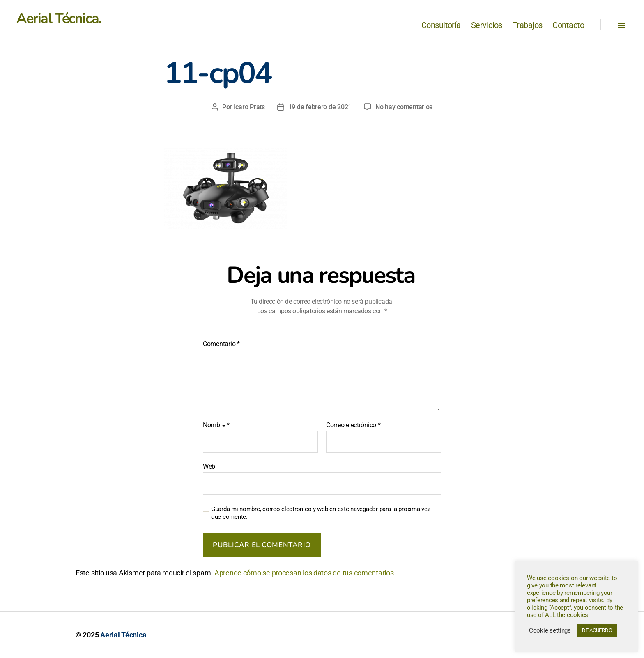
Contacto (568, 25)
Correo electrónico (353, 425)
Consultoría (441, 25)
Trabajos (528, 25)
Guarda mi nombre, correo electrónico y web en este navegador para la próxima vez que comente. (321, 513)
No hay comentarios (404, 107)
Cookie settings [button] (550, 630)
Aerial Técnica (123, 635)
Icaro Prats (249, 107)
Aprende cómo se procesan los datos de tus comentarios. (305, 573)
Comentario (221, 344)
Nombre (216, 425)
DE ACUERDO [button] (597, 630)
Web (209, 467)
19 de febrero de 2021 (320, 107)
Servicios (487, 25)
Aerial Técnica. (59, 18)
